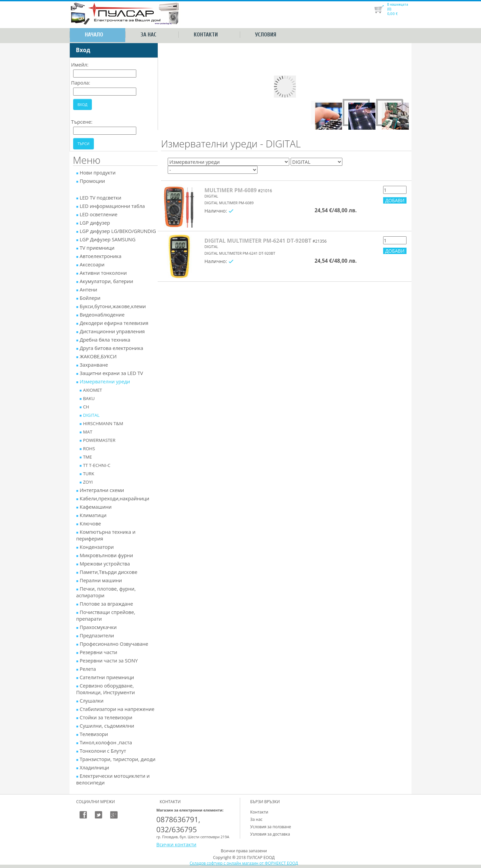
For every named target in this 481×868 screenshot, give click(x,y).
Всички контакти (176, 844)
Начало (94, 35)
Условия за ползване (271, 827)
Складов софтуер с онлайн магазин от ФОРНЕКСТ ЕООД (244, 863)
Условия (266, 35)
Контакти (206, 35)
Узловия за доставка (270, 834)
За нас (148, 35)
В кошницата (398, 4)
